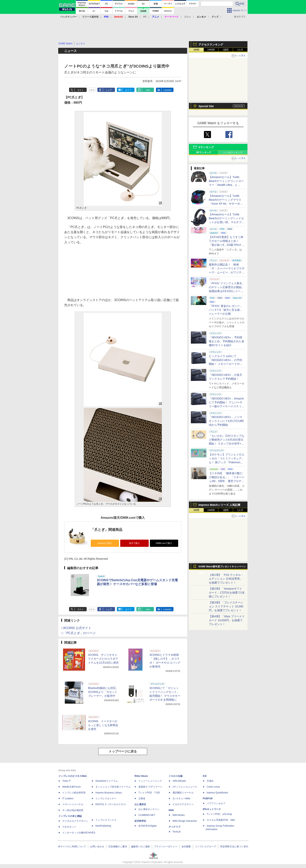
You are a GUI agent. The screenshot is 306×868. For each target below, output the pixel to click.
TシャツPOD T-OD (149, 793)
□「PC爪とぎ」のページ (78, 633)
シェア (109, 90)
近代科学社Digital (147, 826)
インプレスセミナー (106, 798)
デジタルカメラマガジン (75, 821)
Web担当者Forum (72, 787)
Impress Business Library (109, 793)
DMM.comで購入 (164, 543)
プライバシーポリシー (166, 847)
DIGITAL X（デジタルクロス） (112, 804)
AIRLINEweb (179, 781)
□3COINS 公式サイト (76, 628)
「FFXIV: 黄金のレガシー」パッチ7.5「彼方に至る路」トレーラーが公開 (226, 310)
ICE (205, 776)
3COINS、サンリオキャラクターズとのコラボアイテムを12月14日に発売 (103, 659)
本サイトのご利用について (72, 847)
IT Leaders (68, 798)
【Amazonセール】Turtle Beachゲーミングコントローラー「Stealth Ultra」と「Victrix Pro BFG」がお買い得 (226, 185)
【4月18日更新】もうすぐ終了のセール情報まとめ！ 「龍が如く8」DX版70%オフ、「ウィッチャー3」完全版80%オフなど (226, 245)
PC (145, 17)
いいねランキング (233, 152)
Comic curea (213, 787)
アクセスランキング (211, 45)
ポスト (81, 90)
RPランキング (204, 152)
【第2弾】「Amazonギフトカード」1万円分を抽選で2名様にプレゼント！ (227, 593)
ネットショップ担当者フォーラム (113, 787)
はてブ (128, 90)
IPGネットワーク (212, 809)
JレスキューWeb (181, 798)
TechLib (177, 832)
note (148, 90)
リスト (92, 90)
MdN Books (179, 815)
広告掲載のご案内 (118, 847)
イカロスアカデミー (183, 804)
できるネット (69, 827)
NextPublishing (103, 826)
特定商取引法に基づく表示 (234, 847)
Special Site (206, 106)
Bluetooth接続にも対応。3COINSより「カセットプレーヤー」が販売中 (103, 692)
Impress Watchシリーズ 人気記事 (219, 505)
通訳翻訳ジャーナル (183, 793)
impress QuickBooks (217, 793)
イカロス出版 (176, 776)
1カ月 (240, 50)
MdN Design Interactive (185, 821)
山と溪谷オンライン (149, 809)
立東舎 (142, 798)
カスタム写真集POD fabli (221, 820)
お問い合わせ (97, 847)
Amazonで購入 (105, 543)
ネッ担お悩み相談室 (73, 810)
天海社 (210, 781)
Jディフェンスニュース (185, 787)
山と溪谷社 (140, 804)
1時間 (196, 50)
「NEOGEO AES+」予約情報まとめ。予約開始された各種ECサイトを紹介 (227, 341)
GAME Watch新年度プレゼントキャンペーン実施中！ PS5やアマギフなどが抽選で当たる (222, 568)
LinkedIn (167, 90)
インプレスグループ (205, 847)
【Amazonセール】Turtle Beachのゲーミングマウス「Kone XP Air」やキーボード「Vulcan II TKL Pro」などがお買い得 (226, 204)
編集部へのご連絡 (141, 847)
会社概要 (186, 847)
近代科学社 (140, 821)
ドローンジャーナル (73, 804)
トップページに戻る (123, 751)
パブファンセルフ (216, 803)
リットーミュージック (150, 781)
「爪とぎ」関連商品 (107, 530)
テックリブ (174, 827)
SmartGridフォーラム (107, 781)
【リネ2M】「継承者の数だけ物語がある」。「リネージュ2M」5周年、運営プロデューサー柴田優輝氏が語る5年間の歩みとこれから (227, 481)
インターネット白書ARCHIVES (79, 833)
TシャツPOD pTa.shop (219, 814)
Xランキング (206, 147)
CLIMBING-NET (147, 815)
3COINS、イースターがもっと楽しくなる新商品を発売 (103, 725)
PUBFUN (208, 798)
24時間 (211, 50)
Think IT (66, 781)
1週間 (226, 50)
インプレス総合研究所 (74, 793)
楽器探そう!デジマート (150, 787)
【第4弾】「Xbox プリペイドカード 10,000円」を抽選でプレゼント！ (227, 620)
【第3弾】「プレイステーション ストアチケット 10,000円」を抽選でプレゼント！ (226, 606)
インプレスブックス (106, 820)
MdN (171, 810)
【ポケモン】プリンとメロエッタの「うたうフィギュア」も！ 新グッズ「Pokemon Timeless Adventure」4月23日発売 (227, 462)
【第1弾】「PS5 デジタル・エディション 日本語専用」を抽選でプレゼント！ (226, 579)
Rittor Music (141, 776)
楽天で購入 (134, 543)
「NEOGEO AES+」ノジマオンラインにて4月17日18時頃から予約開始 (226, 421)
